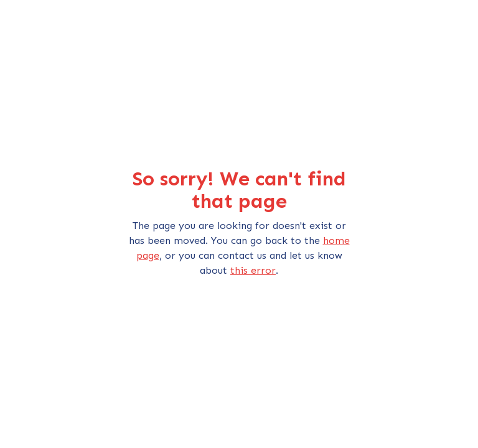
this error (253, 270)
